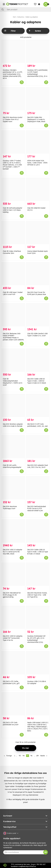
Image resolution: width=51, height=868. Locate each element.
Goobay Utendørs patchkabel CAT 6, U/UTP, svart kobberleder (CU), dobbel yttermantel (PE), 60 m (13, 74)
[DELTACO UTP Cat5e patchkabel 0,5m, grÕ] (13, 663)
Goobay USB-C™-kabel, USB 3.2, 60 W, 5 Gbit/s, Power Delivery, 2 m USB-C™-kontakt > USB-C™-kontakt (13, 165)
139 (37, 756)
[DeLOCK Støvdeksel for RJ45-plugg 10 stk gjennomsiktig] (13, 574)
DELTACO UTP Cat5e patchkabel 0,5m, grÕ (11, 682)
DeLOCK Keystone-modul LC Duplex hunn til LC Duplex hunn (13, 119)
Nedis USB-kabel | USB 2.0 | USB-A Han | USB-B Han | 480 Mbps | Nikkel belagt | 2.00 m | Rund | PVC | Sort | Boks (38, 727)
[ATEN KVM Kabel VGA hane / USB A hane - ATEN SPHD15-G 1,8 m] (38, 142)
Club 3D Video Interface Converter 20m (12, 252)
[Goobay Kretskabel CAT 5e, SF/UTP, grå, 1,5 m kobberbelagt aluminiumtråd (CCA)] (38, 617)
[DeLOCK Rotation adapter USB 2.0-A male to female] (13, 405)
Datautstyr (21, 17)
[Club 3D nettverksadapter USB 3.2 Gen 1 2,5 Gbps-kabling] (13, 189)
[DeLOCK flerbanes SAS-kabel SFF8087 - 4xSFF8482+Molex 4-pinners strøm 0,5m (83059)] (13, 315)
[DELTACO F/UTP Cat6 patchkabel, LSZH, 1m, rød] (38, 405)
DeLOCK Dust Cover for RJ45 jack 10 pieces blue (37, 293)
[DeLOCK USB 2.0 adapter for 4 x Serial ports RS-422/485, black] (13, 531)
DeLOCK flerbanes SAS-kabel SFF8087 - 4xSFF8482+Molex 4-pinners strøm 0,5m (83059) (13, 337)
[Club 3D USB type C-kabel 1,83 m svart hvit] (13, 274)
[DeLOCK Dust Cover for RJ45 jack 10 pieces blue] (38, 274)
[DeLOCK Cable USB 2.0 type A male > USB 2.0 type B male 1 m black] (38, 531)
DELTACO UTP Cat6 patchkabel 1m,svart (11, 724)
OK (46, 852)
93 (20, 756)
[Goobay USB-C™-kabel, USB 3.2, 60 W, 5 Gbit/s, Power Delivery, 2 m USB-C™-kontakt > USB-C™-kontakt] (13, 142)
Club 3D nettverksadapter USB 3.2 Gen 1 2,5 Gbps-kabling (13, 210)
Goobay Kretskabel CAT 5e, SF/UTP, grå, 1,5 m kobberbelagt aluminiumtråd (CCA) (36, 639)
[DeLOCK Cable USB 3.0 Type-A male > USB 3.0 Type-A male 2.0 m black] (38, 360)
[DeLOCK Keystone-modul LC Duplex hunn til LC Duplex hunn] (13, 99)
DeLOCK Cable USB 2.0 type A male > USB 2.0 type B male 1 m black (38, 552)
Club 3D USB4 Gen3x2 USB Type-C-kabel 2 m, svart (37, 335)
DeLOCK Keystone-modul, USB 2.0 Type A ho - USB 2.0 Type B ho (37, 595)
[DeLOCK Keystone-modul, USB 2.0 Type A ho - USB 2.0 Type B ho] (38, 574)
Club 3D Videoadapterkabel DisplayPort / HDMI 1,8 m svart (13, 382)
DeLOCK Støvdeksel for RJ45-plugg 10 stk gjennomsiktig (12, 595)
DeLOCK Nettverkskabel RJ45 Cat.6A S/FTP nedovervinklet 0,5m (37, 509)
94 (24, 756)
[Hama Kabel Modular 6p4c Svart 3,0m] (38, 233)
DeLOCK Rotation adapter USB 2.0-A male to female (13, 425)
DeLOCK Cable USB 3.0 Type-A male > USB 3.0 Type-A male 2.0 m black (37, 381)
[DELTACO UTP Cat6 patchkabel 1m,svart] (13, 704)
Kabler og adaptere (32, 17)
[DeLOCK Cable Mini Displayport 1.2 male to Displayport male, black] (38, 99)
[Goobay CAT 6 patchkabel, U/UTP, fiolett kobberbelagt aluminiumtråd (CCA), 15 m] (38, 51)
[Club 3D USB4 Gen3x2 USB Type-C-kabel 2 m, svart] (38, 315)
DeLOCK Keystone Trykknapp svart (10, 507)
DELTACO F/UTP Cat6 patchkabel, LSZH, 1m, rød (37, 425)
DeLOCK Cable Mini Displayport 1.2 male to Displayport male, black (36, 119)
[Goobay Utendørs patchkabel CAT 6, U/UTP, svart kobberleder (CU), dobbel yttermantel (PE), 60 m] (13, 51)
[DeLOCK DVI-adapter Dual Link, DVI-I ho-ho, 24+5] (38, 447)
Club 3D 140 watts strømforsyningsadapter (12, 466)
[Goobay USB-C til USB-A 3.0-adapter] (38, 663)
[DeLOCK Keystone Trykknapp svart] (13, 488)
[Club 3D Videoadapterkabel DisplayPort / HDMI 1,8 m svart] (13, 360)
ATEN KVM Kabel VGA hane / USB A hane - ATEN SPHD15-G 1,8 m (37, 163)
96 (31, 756)
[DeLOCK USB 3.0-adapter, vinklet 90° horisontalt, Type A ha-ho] (13, 617)
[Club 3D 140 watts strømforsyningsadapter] (13, 447)
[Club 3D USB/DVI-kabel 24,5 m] (38, 189)
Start (14, 17)
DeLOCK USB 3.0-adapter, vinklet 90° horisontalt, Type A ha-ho (13, 638)
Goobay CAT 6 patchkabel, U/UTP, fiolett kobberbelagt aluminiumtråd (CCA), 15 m (38, 73)
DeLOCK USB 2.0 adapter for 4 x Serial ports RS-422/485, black (13, 552)
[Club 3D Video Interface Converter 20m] (13, 233)
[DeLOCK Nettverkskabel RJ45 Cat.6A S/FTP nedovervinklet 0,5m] (38, 488)
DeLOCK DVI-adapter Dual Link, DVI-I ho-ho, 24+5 (38, 466)
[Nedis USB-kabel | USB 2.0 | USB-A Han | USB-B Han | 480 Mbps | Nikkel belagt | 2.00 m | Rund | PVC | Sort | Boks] (38, 704)
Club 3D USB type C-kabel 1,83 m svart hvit (13, 293)
